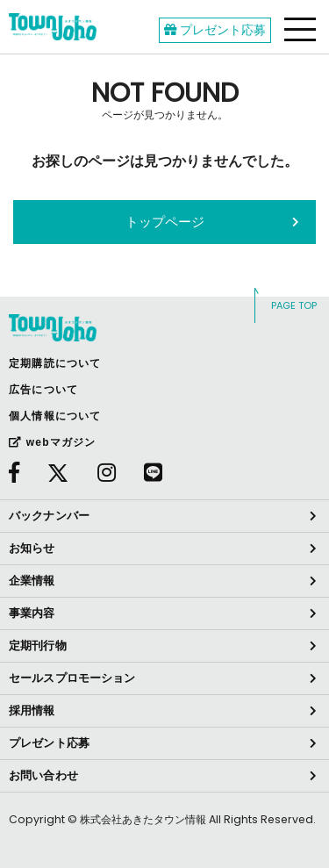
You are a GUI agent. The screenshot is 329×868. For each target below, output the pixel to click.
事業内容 (32, 613)
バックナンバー (49, 516)
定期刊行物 (38, 646)
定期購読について (55, 363)
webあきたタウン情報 (53, 27)
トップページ (165, 222)
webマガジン (52, 442)
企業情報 (32, 581)
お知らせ (32, 548)
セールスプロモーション (72, 678)
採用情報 (32, 710)
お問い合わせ (43, 775)
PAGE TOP (294, 305)
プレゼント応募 (215, 30)
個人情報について (55, 416)
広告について (43, 390)
